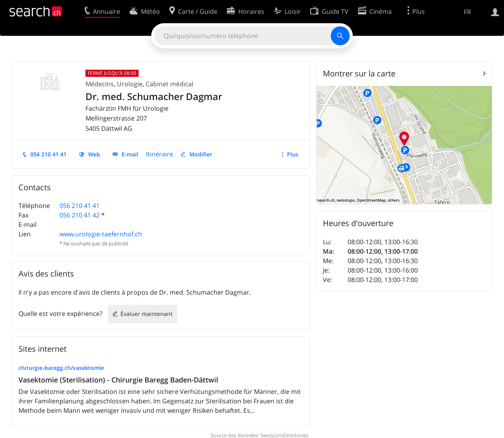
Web (94, 154)
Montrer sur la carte (359, 73)
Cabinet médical (170, 84)
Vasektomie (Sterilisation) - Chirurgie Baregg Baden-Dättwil (118, 380)
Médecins (100, 84)
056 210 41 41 (48, 154)
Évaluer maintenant (146, 314)
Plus (293, 154)
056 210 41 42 (80, 215)
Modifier (201, 154)
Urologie (130, 84)
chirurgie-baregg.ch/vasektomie (61, 368)
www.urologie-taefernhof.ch (101, 234)
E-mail (130, 154)
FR (467, 12)
